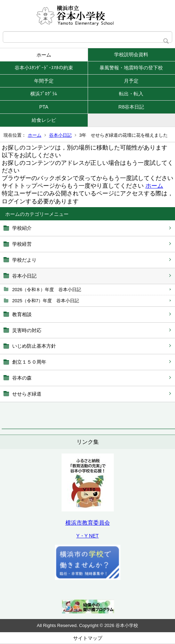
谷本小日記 (60, 135)
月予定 (131, 81)
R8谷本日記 (131, 107)
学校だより (24, 260)
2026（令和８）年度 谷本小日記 (47, 290)
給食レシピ (44, 120)
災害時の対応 (27, 330)
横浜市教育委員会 (88, 523)
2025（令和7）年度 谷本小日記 (46, 301)
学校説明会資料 (131, 54)
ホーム (44, 55)
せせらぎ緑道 (27, 394)
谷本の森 (22, 378)
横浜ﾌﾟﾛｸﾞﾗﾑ (44, 94)
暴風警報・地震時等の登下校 (131, 68)
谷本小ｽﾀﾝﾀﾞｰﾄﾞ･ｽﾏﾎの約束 (44, 68)
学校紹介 (22, 228)
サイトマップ (88, 638)
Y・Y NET (87, 536)
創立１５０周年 (29, 362)
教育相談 (22, 314)
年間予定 (44, 81)
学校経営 (22, 244)
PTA (44, 107)
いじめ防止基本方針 (37, 346)
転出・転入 (131, 94)
